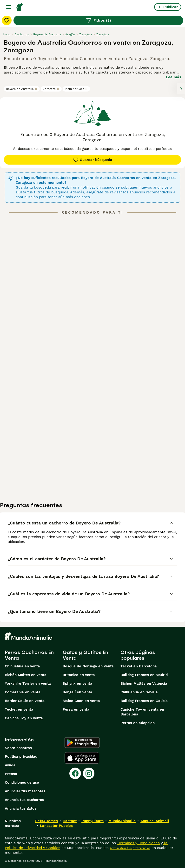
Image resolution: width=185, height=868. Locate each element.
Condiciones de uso (22, 782)
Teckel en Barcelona (139, 666)
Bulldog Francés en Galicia (144, 701)
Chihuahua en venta (22, 666)
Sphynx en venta (77, 683)
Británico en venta (79, 675)
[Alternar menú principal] (9, 7)
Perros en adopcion (138, 723)
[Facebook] (75, 773)
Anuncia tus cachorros (24, 800)
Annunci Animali (155, 821)
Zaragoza (51, 89)
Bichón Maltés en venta (26, 675)
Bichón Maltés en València (144, 683)
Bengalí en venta (77, 692)
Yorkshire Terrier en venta (28, 683)
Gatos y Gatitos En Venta (85, 655)
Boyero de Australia (22, 89)
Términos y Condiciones (138, 843)
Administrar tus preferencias (130, 848)
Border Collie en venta (25, 701)
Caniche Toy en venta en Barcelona (142, 712)
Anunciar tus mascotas (25, 791)
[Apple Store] (82, 758)
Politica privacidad (21, 757)
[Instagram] (89, 773)
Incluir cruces (76, 89)
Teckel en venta (19, 709)
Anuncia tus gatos (21, 808)
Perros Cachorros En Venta (29, 655)
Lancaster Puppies (56, 826)
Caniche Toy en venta (24, 718)
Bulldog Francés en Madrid (144, 675)
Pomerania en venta (23, 692)
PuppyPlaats (92, 821)
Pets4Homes (46, 821)
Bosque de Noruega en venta (88, 666)
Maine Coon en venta (81, 701)
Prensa (11, 774)
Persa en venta (76, 709)
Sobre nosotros (18, 748)
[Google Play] (82, 743)
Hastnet (70, 821)
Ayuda (10, 765)
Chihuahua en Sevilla (139, 692)
